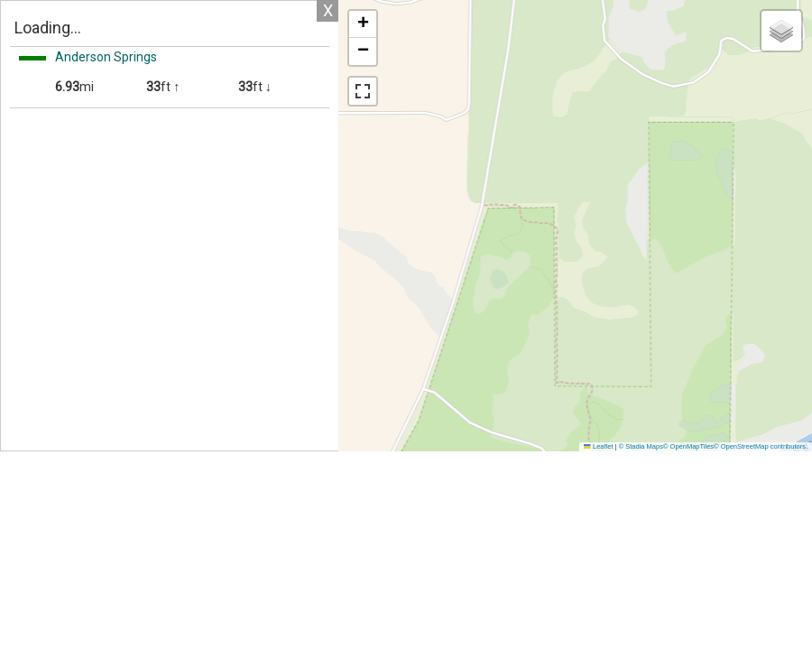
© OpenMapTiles (688, 446)
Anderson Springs (106, 57)
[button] (363, 24)
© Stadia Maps (641, 446)
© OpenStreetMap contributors (760, 446)
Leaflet (598, 446)
